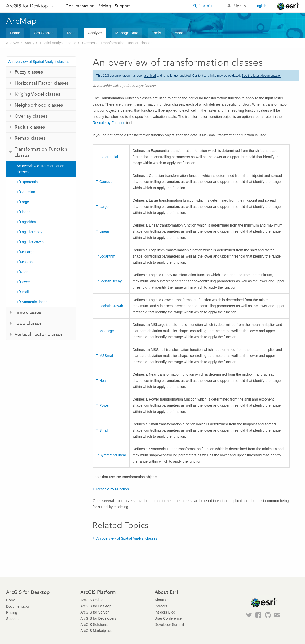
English (261, 6)
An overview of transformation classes (40, 169)
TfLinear (23, 212)
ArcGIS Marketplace (96, 631)
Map (71, 33)
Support (122, 6)
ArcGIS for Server (94, 612)
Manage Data (127, 33)
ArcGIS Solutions (94, 625)
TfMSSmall (25, 262)
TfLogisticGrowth (30, 242)
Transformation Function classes (126, 43)
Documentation (80, 6)
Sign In (240, 6)
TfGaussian (26, 192)
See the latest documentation (262, 76)
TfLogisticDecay (29, 232)
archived (150, 76)
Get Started (44, 33)
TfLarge (23, 202)
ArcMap (22, 21)
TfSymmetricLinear (32, 302)
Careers (161, 606)
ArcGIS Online (92, 600)
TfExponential (28, 182)
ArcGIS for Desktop (96, 606)
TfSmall (23, 292)
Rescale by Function (109, 123)
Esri (288, 6)
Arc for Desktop (27, 6)
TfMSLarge (26, 252)
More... (180, 33)
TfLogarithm (26, 222)
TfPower (23, 282)
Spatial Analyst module (58, 43)
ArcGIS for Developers (98, 618)
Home (15, 33)
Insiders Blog (165, 612)
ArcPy (29, 43)
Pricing (105, 6)
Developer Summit (169, 625)
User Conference (168, 618)
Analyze (95, 33)
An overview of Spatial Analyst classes (39, 62)
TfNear (22, 272)
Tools (156, 33)
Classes (88, 43)
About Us (162, 600)
